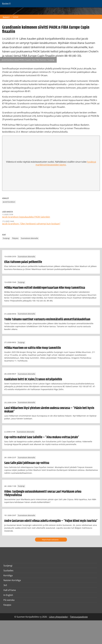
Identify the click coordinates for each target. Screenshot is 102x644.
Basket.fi (6, 17)
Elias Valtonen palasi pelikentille (23, 262)
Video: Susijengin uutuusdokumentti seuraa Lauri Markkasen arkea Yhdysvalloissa (43, 493)
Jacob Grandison (9, 202)
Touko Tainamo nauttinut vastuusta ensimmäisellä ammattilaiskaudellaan (47, 319)
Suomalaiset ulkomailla (30, 238)
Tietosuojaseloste (79, 617)
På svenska (9, 600)
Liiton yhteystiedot (58, 617)
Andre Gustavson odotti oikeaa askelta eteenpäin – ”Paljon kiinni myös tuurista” (51, 521)
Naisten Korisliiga (12, 580)
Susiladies (8, 571)
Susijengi (6, 238)
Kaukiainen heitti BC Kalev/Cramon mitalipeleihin (33, 379)
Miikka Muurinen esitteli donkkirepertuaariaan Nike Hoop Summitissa (45, 288)
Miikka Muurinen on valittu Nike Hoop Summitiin (33, 348)
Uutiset (15, 17)
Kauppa (7, 605)
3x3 (5, 585)
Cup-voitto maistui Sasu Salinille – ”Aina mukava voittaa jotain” (42, 437)
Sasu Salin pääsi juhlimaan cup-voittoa (27, 463)
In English (8, 595)
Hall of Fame (10, 590)
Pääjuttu (15, 238)
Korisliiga (8, 575)
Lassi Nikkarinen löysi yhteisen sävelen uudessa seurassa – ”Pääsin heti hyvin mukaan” (49, 410)
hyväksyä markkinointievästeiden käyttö (66, 163)
